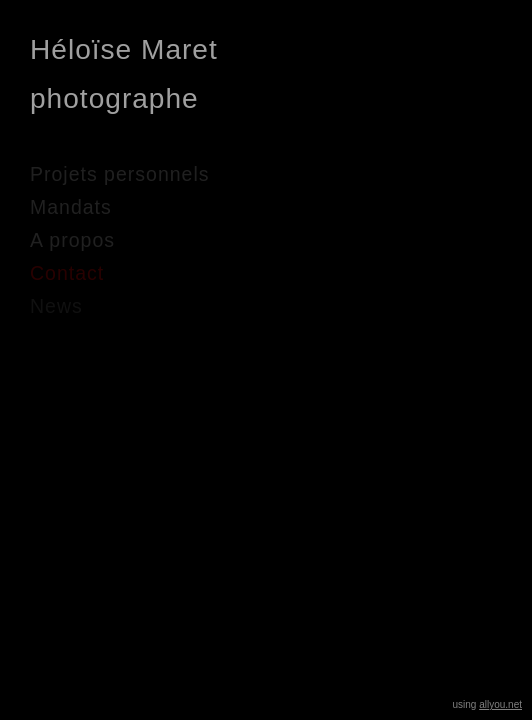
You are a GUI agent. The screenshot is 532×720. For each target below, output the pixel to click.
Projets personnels (120, 174)
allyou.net (500, 704)
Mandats (71, 207)
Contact (67, 273)
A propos (72, 240)
